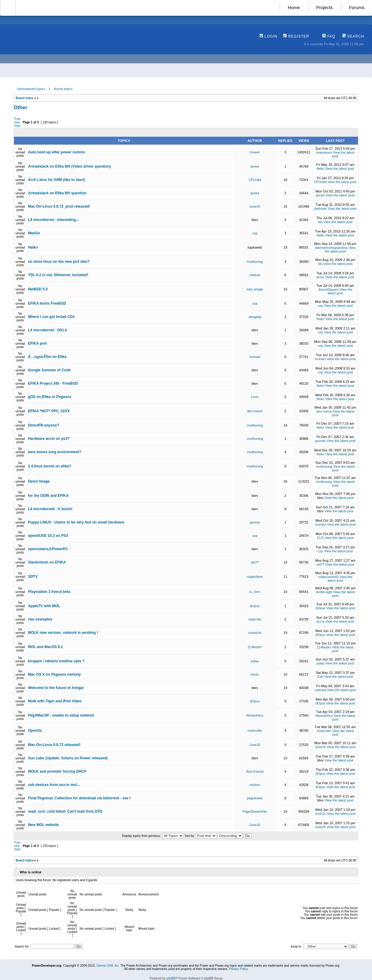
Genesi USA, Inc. (108, 966)
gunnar (320, 441)
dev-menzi (255, 411)
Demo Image (39, 481)
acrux (320, 277)
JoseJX (255, 206)
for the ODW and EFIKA (48, 496)
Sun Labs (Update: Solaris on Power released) (68, 758)
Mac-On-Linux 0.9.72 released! (54, 745)
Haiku (33, 247)
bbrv (255, 220)
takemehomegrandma (331, 248)
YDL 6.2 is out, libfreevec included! (58, 275)
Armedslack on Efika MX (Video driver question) (69, 166)
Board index (25, 98)
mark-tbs (255, 619)
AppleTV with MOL (44, 606)
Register (296, 36)
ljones (255, 166)
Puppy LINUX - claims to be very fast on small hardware (76, 522)
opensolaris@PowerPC (48, 549)
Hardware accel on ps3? (49, 439)
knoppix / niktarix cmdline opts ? (56, 661)
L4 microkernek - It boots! (50, 509)
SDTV (33, 577)
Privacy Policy (238, 969)
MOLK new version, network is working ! (63, 633)
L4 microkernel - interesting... (53, 220)
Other (20, 107)
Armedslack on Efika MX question (57, 193)
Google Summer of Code (49, 370)
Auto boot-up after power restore (56, 152)
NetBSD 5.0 (38, 289)
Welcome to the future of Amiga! (56, 688)
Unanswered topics (31, 89)
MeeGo (34, 233)
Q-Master (255, 647)
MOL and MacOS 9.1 (45, 647)
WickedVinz (255, 715)
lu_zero (255, 592)
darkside (320, 209)
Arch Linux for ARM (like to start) (56, 180)
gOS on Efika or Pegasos (50, 397)
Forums (357, 7)
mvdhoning (255, 262)
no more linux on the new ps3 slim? (59, 262)
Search (353, 36)
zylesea (320, 690)
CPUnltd (255, 180)
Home (294, 7)
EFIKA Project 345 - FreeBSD (53, 383)
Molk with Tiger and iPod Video (55, 701)
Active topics (63, 89)
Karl (320, 677)
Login (268, 36)
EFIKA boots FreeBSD (47, 303)
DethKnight (324, 592)
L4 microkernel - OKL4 (47, 330)
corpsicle (255, 633)
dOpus (255, 606)
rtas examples (40, 619)
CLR (320, 538)
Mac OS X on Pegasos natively (54, 674)
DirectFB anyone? (44, 425)
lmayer (255, 152)
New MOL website (43, 825)
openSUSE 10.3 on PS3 (48, 536)
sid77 (255, 562)
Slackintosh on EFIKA (47, 562)
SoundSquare (328, 289)
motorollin (255, 731)
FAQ (329, 36)
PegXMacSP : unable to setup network (61, 715)
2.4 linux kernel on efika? (50, 466)
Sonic (255, 674)
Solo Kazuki (255, 771)
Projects (324, 7)
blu (321, 222)
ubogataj (255, 317)
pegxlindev (255, 798)
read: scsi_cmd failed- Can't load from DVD (65, 811)
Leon (255, 397)
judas (255, 661)
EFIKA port (37, 343)
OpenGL (35, 731)
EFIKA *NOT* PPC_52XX (49, 411)
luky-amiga (255, 289)
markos (255, 275)
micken (255, 785)
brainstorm (324, 152)
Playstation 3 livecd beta (49, 592)
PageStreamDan (255, 811)
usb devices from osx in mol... (54, 785)
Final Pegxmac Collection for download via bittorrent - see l (79, 798)
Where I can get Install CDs (51, 317)
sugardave (255, 577)
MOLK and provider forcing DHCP (57, 771)
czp (255, 233)
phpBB (171, 978)
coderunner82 (329, 577)
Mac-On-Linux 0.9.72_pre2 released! (59, 206)
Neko (320, 169)
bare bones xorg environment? (55, 452)
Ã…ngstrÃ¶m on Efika (47, 357)
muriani (255, 357)
